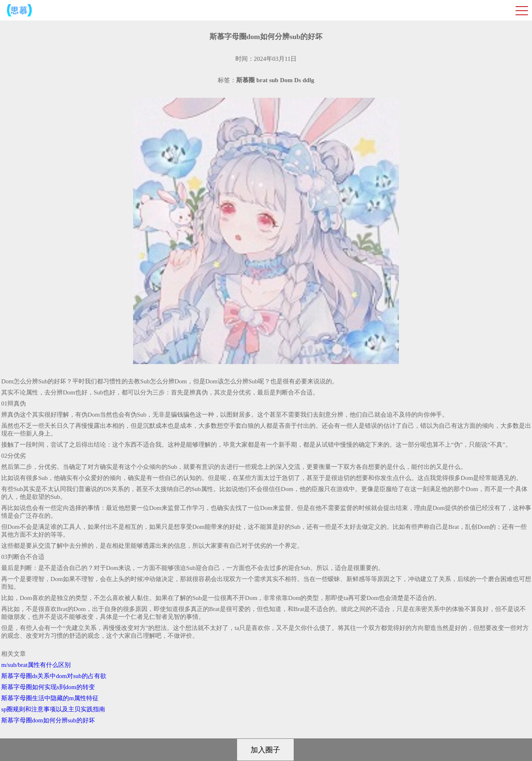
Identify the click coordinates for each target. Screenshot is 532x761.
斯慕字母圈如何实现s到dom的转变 (48, 687)
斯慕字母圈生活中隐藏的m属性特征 (50, 698)
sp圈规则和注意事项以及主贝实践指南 (53, 709)
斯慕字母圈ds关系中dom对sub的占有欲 (54, 676)
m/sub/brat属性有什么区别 (36, 665)
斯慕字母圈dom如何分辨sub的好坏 (48, 720)
